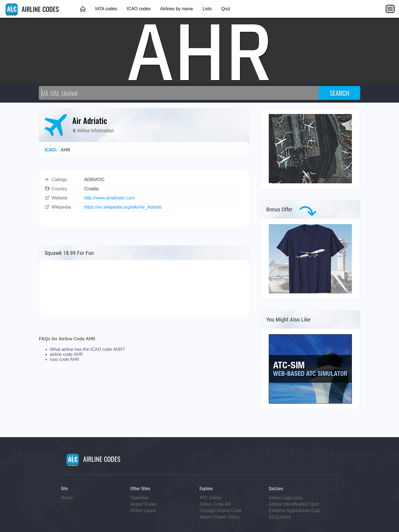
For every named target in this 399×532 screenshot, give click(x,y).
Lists (207, 9)
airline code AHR (66, 354)
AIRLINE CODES (32, 9)
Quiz (226, 9)
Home (67, 498)
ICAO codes (139, 9)
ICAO (50, 150)
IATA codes (106, 9)
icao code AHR (65, 359)
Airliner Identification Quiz (294, 504)
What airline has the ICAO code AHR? (87, 349)
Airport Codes (144, 504)
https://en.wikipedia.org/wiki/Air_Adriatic (123, 207)
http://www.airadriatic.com (109, 198)
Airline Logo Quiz (286, 498)
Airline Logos (143, 511)
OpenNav (140, 498)
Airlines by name (177, 9)
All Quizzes (280, 517)
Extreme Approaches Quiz (295, 511)
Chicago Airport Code (221, 511)
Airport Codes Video (219, 517)
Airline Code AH (215, 504)
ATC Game (210, 498)
